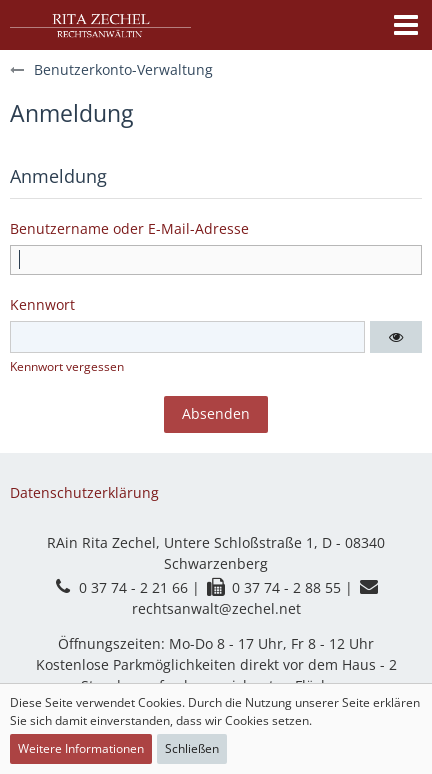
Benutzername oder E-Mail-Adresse (129, 228)
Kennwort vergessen (67, 366)
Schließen (192, 748)
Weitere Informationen (81, 748)
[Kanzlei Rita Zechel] (100, 25)
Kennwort (42, 304)
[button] (406, 25)
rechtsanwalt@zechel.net (216, 608)
